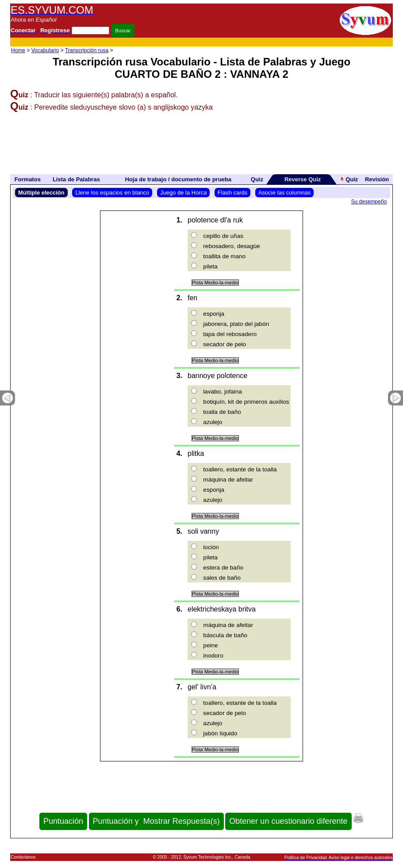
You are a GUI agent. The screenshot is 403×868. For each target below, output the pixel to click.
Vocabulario (45, 50)
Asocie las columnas (285, 193)
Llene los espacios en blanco (112, 193)
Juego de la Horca (184, 193)
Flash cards (232, 193)
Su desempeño (369, 202)
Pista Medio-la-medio (215, 283)
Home (18, 50)
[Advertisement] (231, 42)
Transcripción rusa (87, 50)
